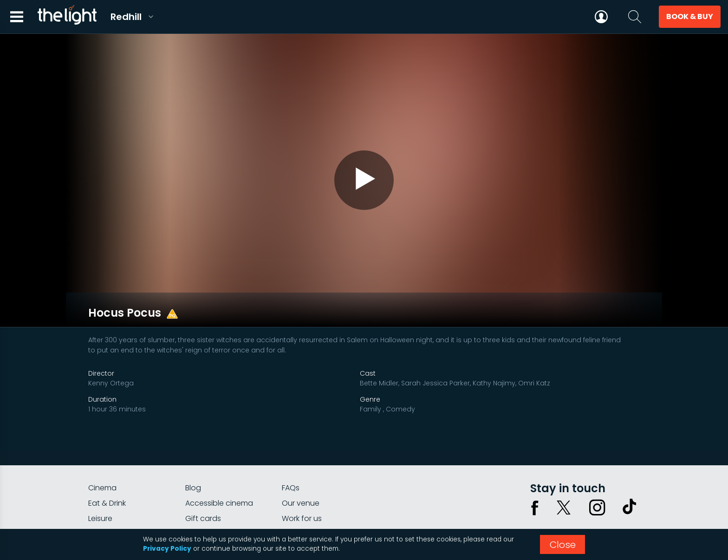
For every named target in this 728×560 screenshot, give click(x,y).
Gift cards (203, 479)
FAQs (291, 448)
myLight (102, 494)
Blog (193, 448)
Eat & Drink (107, 463)
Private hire (205, 494)
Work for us (302, 479)
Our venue (301, 463)
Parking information (317, 494)
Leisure (100, 479)
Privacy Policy (167, 549)
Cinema (102, 448)
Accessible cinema (219, 463)
